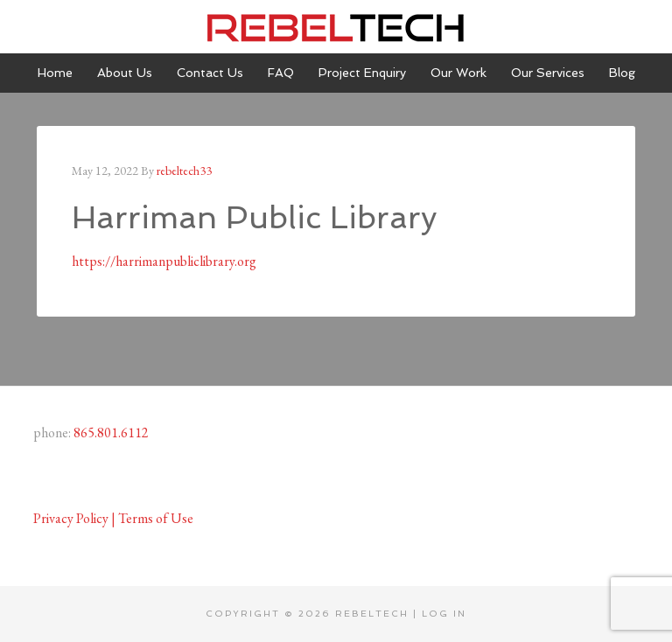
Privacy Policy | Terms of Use (113, 518)
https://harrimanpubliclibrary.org (164, 261)
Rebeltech (336, 26)
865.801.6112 (111, 433)
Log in (444, 614)
